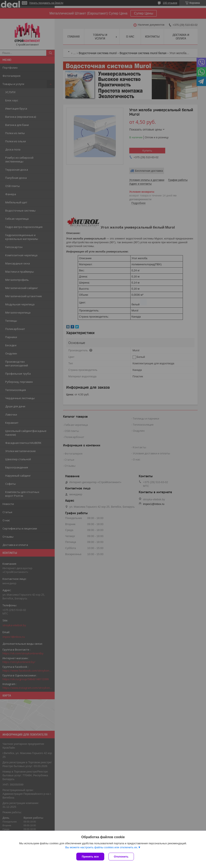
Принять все (90, 857)
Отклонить (121, 857)
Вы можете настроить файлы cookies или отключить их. (102, 847)
